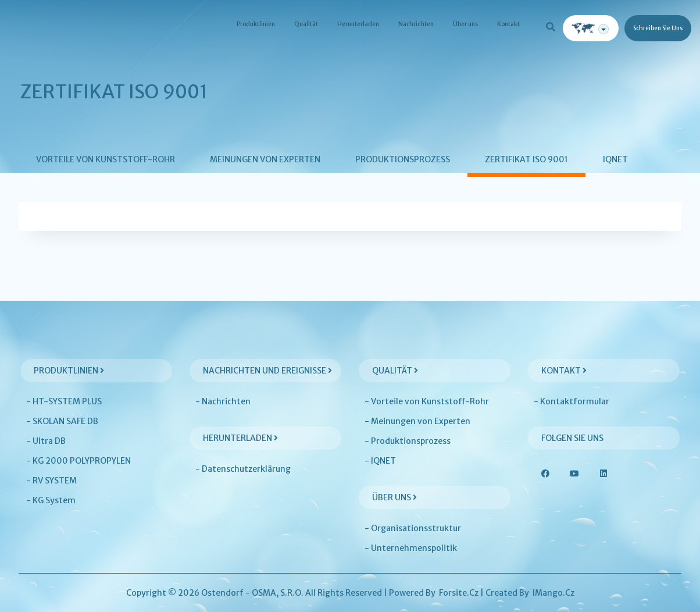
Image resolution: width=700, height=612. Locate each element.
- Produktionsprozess (408, 441)
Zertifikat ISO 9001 (526, 159)
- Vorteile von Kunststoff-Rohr (427, 401)
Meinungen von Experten (265, 159)
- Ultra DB (46, 441)
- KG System (51, 500)
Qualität (306, 24)
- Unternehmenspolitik (411, 548)
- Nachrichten (223, 401)
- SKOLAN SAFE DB (62, 421)
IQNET (615, 159)
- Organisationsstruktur (413, 528)
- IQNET (380, 461)
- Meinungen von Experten (417, 421)
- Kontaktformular (572, 401)
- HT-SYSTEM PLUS (64, 401)
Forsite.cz (459, 593)
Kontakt (508, 24)
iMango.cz (553, 593)
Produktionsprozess (403, 159)
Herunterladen (358, 24)
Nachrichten (416, 24)
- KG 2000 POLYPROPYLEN (78, 461)
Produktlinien (256, 24)
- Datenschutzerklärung (243, 469)
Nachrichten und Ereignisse (267, 371)
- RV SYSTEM (51, 481)
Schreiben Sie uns (658, 28)
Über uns (465, 24)
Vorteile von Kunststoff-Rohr (106, 159)
